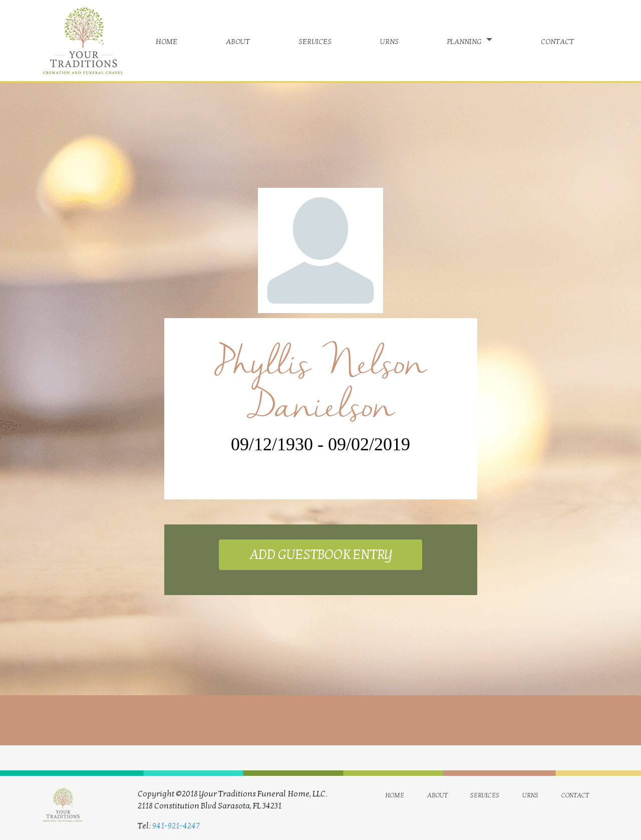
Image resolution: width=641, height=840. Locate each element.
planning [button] (465, 41)
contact (557, 41)
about (238, 41)
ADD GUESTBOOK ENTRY (320, 555)
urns (389, 41)
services (315, 41)
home (167, 41)
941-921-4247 (176, 826)
